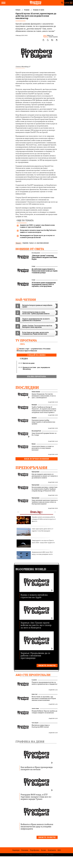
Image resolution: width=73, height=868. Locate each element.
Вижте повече (47, 666)
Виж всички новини (37, 459)
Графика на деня (30, 742)
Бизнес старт (35, 694)
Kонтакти (52, 850)
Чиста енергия (35, 723)
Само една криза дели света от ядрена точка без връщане (35, 532)
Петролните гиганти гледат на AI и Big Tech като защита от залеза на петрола (38, 231)
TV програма (26, 340)
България (34, 405)
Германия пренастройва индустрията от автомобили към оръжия (43, 422)
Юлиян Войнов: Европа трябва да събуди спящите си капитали (44, 712)
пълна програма (37, 376)
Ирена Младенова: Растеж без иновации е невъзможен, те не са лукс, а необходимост (44, 396)
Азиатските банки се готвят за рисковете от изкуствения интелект (43, 448)
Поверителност (32, 855)
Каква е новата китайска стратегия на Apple (34, 596)
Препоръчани (31, 468)
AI (35, 243)
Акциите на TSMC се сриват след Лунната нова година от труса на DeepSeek (37, 226)
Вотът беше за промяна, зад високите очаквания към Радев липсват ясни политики (44, 698)
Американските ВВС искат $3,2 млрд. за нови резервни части (35, 555)
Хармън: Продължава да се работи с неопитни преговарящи (35, 655)
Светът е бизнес (36, 392)
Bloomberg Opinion (36, 253)
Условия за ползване (24, 855)
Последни (27, 387)
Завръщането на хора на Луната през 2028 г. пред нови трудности (36, 544)
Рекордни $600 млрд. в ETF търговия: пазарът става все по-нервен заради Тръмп (36, 797)
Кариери (16, 850)
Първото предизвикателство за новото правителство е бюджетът (44, 683)
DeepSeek (25, 243)
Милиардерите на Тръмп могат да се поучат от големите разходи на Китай (37, 236)
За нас (44, 850)
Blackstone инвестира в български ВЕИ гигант (41, 726)
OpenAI (31, 243)
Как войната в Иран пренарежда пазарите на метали (37, 768)
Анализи (34, 418)
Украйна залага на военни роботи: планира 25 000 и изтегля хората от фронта (36, 520)
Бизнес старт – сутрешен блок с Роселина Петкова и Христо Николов (34, 350)
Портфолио (35, 850)
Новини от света (30, 249)
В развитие (34, 680)
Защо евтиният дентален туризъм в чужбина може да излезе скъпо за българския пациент (45, 502)
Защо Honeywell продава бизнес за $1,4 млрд (44, 434)
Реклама (25, 850)
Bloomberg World (36, 431)
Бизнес (34, 444)
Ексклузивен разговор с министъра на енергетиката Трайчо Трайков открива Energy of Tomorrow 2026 (45, 489)
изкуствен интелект (43, 243)
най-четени (26, 300)
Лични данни (39, 855)
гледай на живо (36, 355)
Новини (33, 266)
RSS (59, 850)
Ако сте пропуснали (33, 675)
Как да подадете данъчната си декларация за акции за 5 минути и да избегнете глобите (45, 476)
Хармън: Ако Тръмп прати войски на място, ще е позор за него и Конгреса (36, 625)
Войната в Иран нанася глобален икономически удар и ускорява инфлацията (37, 826)
